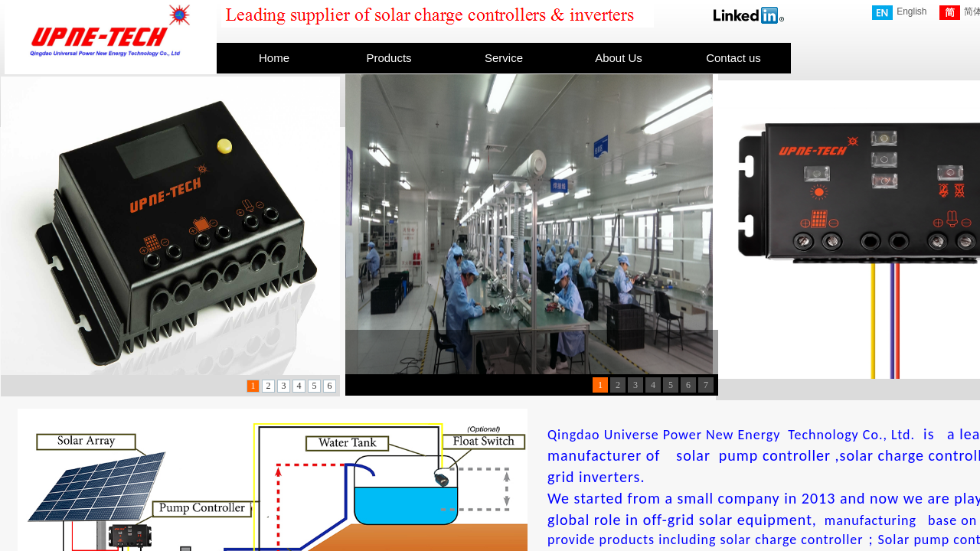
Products (389, 58)
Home (274, 58)
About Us (619, 58)
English (899, 13)
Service (504, 58)
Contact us (733, 58)
